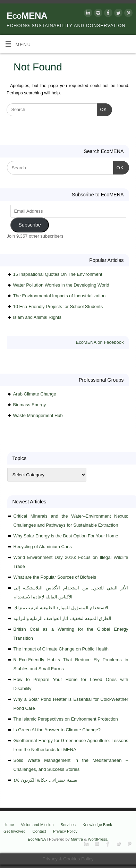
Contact (39, 831)
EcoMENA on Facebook (100, 342)
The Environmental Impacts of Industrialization (59, 296)
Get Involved (15, 831)
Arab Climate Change (35, 394)
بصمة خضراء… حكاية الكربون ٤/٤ (45, 780)
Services (68, 825)
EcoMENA (27, 16)
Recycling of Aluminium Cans (43, 547)
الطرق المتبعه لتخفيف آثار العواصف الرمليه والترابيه (63, 618)
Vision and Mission (37, 825)
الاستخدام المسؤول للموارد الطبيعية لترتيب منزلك (61, 608)
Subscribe (30, 225)
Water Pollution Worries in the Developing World (61, 285)
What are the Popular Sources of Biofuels (55, 577)
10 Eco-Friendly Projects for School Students (58, 307)
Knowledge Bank (97, 825)
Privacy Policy (65, 831)
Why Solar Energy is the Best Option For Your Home (66, 536)
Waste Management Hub (38, 415)
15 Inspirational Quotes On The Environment (58, 274)
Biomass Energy (30, 405)
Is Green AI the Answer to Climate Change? (57, 730)
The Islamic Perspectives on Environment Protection (66, 719)
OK (102, 109)
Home (9, 825)
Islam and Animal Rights (37, 317)
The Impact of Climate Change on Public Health (61, 649)
